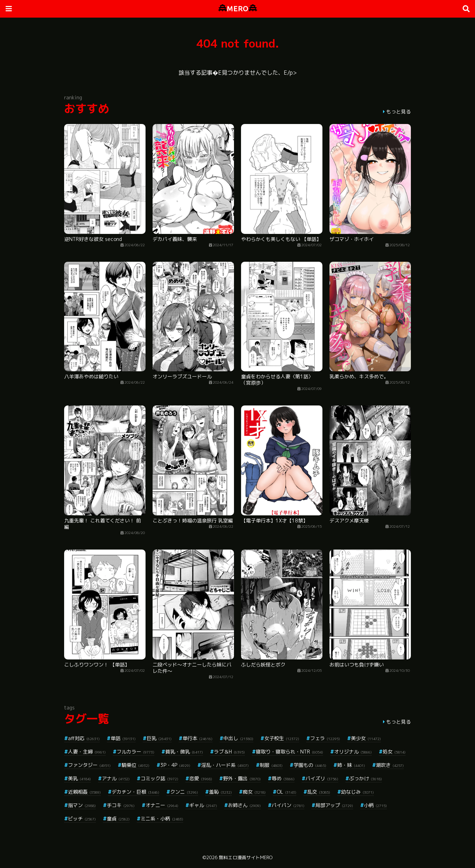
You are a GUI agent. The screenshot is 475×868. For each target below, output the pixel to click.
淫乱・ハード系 (225, 765)
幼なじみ (357, 792)
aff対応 (84, 738)
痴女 (254, 792)
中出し (238, 738)
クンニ (184, 792)
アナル (116, 778)
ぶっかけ (366, 778)
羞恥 (220, 792)
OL (286, 792)
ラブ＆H (229, 752)
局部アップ (334, 805)
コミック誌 (159, 778)
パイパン (288, 805)
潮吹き (390, 765)
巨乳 (159, 738)
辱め (283, 778)
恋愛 (201, 778)
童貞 (118, 819)
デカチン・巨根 (135, 792)
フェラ (325, 738)
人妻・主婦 (87, 752)
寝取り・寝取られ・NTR (289, 752)
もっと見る (399, 111)
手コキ (121, 805)
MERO (238, 9)
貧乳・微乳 (184, 752)
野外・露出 (242, 778)
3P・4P (175, 765)
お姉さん (244, 805)
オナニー (162, 805)
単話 (123, 738)
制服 (271, 765)
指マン (82, 805)
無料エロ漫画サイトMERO (246, 857)
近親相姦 (84, 792)
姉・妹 (351, 765)
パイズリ (322, 778)
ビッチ (82, 819)
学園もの (310, 765)
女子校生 (282, 738)
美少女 (366, 738)
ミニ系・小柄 (162, 819)
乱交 (319, 792)
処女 (394, 752)
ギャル (203, 805)
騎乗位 (135, 765)
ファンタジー (89, 765)
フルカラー (135, 752)
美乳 (79, 778)
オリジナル (353, 752)
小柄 (375, 805)
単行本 (198, 738)
